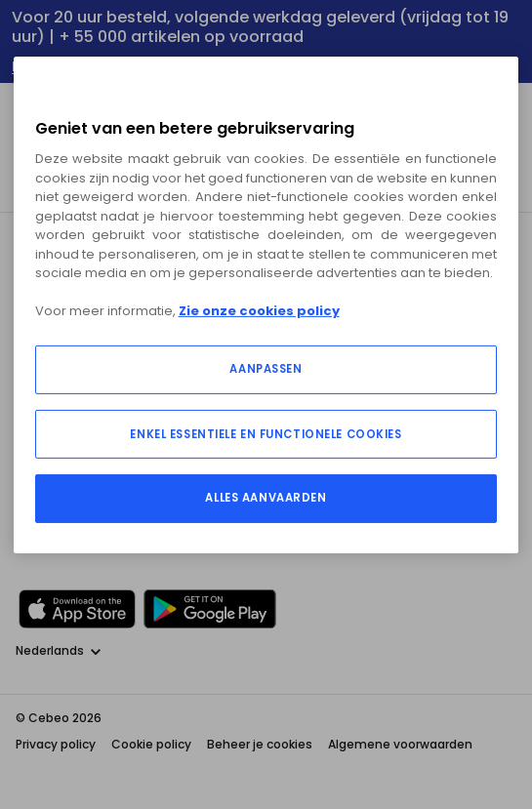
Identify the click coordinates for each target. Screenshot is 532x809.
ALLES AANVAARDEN (266, 498)
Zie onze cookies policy (259, 311)
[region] (266, 304)
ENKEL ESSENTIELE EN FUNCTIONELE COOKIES (266, 434)
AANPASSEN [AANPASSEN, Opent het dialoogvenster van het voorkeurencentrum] (266, 369)
